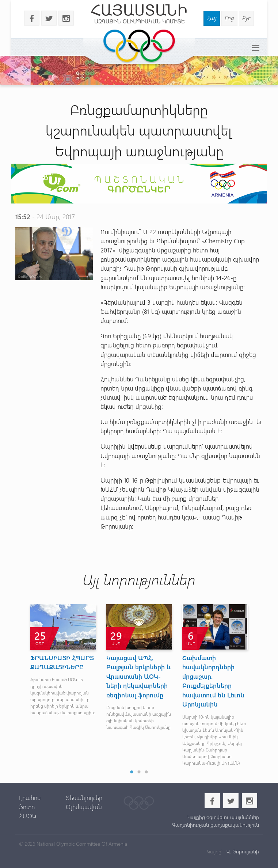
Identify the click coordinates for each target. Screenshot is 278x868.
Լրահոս (30, 797)
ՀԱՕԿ (28, 816)
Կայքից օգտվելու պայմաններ (223, 817)
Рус (246, 18)
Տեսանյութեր (84, 797)
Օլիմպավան (84, 807)
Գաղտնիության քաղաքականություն (216, 825)
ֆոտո (27, 807)
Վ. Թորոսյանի (242, 851)
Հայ (212, 18)
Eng (229, 18)
